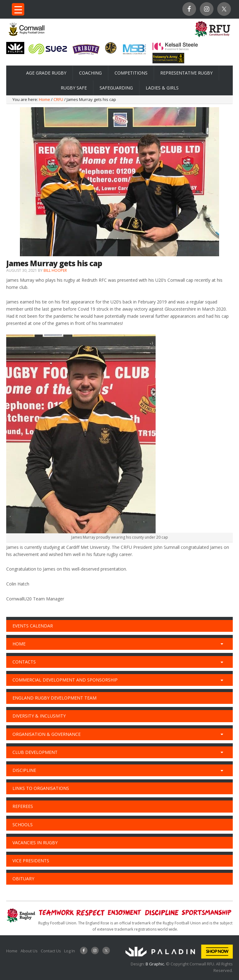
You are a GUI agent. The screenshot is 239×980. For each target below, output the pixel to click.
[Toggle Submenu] (222, 644)
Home (12, 951)
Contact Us (51, 951)
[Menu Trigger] (18, 9)
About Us (29, 951)
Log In (70, 951)
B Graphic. (156, 964)
